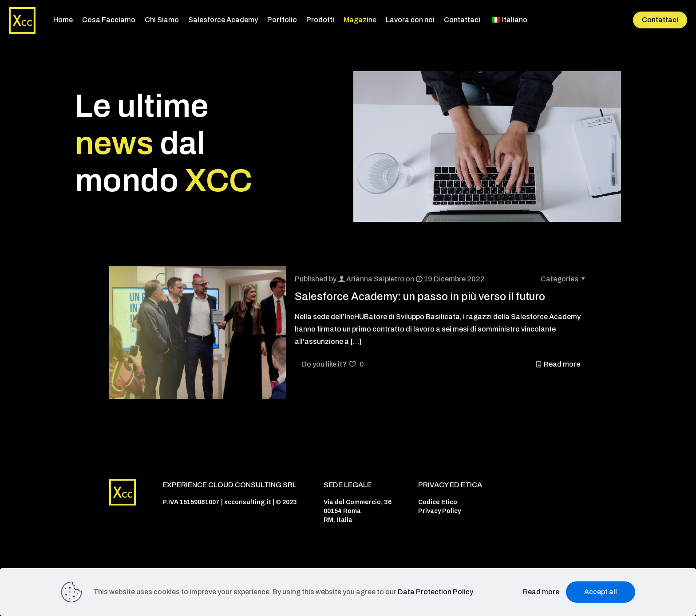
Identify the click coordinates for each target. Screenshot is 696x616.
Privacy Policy (439, 511)
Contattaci (660, 20)
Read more (562, 364)
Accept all (601, 592)
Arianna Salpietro (375, 279)
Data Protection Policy (435, 592)
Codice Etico (438, 502)
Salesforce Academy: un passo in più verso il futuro (420, 296)
